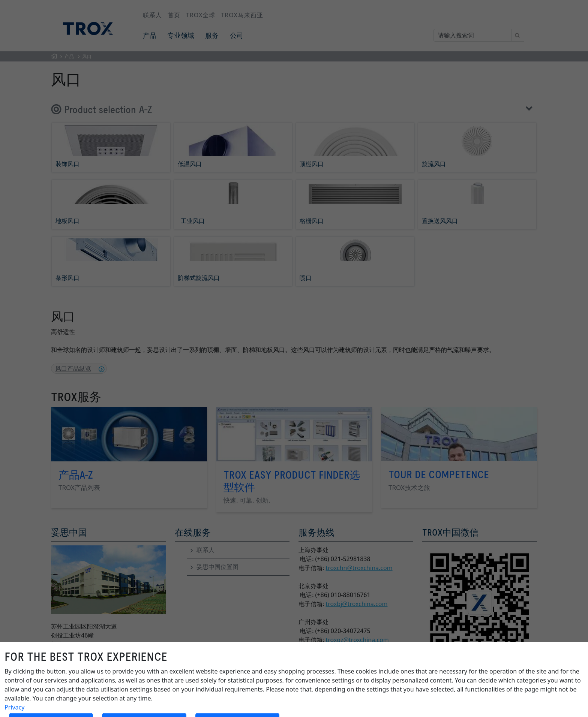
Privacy (14, 707)
